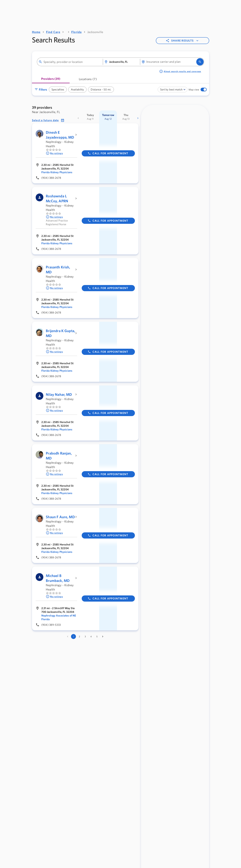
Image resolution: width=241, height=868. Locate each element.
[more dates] (138, 118)
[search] (200, 62)
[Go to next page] (103, 637)
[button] (48, 120)
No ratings (54, 153)
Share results (182, 41)
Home (36, 32)
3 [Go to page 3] (85, 637)
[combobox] (72, 62)
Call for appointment (108, 153)
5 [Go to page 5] (97, 637)
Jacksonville (95, 32)
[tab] (51, 80)
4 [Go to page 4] (91, 637)
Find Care (53, 32)
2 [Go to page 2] (79, 637)
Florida (77, 32)
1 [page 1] (74, 637)
